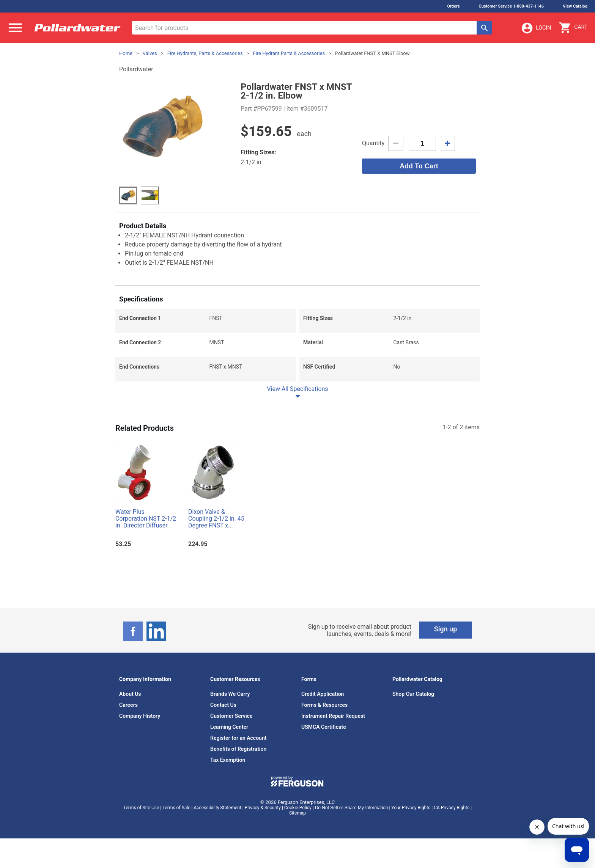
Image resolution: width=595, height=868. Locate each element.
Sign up (446, 629)
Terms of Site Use (141, 808)
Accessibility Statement (217, 808)
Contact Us (223, 705)
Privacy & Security (263, 808)
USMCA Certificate (324, 727)
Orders (453, 6)
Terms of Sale (176, 808)
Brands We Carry (230, 694)
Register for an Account (238, 738)
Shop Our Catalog (413, 694)
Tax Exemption (228, 760)
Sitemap (297, 813)
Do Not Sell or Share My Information (352, 808)
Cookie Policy (298, 808)
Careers (128, 705)
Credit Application (323, 694)
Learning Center (229, 727)
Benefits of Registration (238, 749)
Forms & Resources (324, 705)
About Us (130, 694)
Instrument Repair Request (333, 716)
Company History (140, 716)
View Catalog (575, 6)
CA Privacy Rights (452, 808)
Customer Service (231, 716)
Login (536, 28)
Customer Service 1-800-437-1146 (512, 6)
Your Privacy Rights (411, 808)
